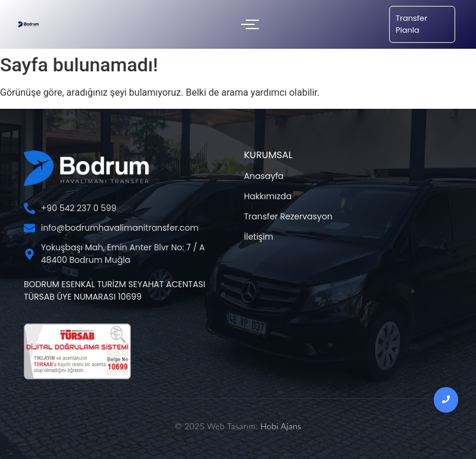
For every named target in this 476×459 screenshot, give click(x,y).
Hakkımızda (268, 196)
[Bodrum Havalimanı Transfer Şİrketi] (28, 24)
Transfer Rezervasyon (288, 216)
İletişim (259, 237)
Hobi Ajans (281, 426)
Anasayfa (264, 176)
